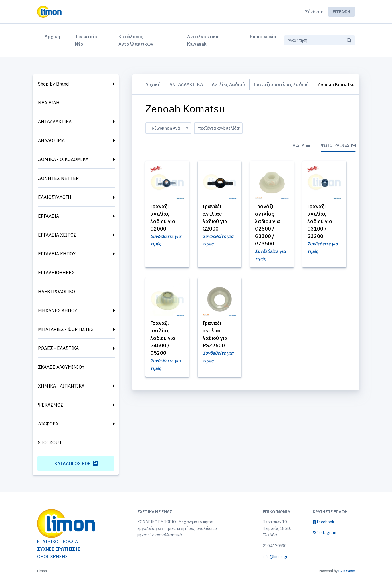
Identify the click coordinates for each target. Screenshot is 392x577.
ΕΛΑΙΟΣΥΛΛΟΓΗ (55, 197)
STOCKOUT (50, 443)
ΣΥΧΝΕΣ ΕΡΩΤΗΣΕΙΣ (59, 549)
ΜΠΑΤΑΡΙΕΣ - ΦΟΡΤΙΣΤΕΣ (66, 329)
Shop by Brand (53, 84)
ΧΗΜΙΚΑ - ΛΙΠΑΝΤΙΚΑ (61, 386)
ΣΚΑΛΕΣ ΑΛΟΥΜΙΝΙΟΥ (61, 367)
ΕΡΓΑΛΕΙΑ (48, 216)
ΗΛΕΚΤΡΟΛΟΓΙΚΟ (57, 292)
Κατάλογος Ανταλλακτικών (136, 40)
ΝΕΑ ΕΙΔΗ (49, 103)
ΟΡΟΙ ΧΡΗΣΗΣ (53, 556)
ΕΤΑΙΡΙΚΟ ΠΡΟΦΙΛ (58, 542)
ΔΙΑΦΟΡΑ (48, 424)
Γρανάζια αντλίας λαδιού (283, 84)
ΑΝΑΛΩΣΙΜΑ (51, 140)
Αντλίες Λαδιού (230, 84)
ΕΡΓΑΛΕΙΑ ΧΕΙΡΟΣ (57, 235)
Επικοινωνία (263, 37)
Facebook (323, 522)
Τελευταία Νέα (86, 40)
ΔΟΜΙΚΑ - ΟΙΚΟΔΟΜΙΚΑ (63, 159)
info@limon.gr (275, 557)
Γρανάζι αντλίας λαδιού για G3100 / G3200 (321, 233)
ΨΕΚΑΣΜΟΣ (51, 405)
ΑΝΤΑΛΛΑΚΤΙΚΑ (55, 122)
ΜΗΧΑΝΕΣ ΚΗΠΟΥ (58, 310)
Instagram (324, 533)
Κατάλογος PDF (76, 463)
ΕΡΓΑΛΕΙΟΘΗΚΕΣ (56, 273)
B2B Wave (347, 571)
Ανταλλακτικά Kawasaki (203, 40)
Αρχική (54, 36)
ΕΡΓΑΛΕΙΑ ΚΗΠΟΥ (57, 254)
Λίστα (302, 157)
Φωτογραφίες (338, 157)
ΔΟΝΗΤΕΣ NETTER (58, 178)
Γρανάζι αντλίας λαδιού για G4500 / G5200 (164, 349)
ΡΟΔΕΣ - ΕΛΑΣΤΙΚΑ (58, 348)
